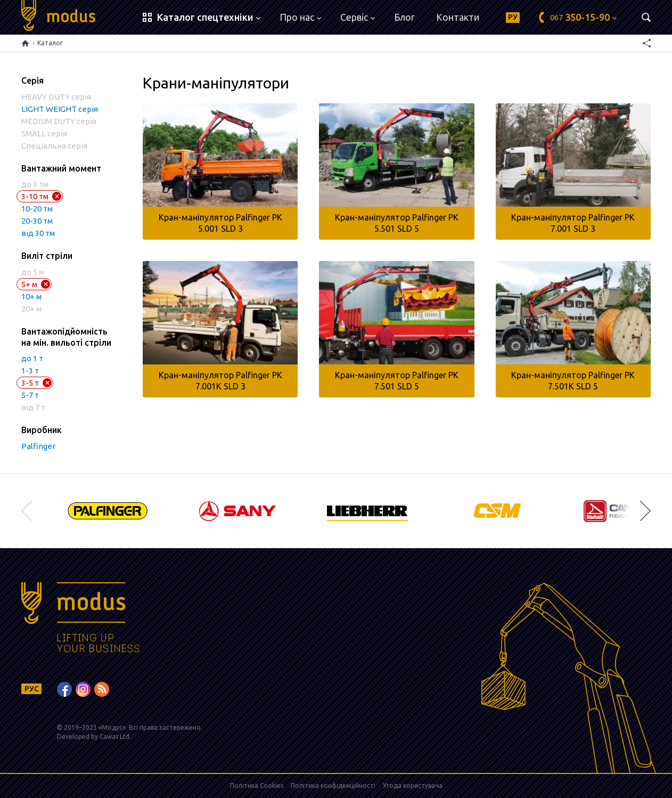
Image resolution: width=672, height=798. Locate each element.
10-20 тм (37, 209)
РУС (32, 689)
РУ (513, 17)
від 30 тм (38, 233)
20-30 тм (37, 221)
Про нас (300, 17)
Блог (404, 17)
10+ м (31, 296)
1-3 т (30, 370)
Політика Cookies (257, 785)
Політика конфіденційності (333, 785)
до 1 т (32, 358)
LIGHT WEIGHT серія (60, 109)
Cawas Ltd (114, 736)
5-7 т (30, 395)
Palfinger (38, 446)
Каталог (50, 43)
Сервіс (358, 17)
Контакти (458, 17)
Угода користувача (413, 785)
